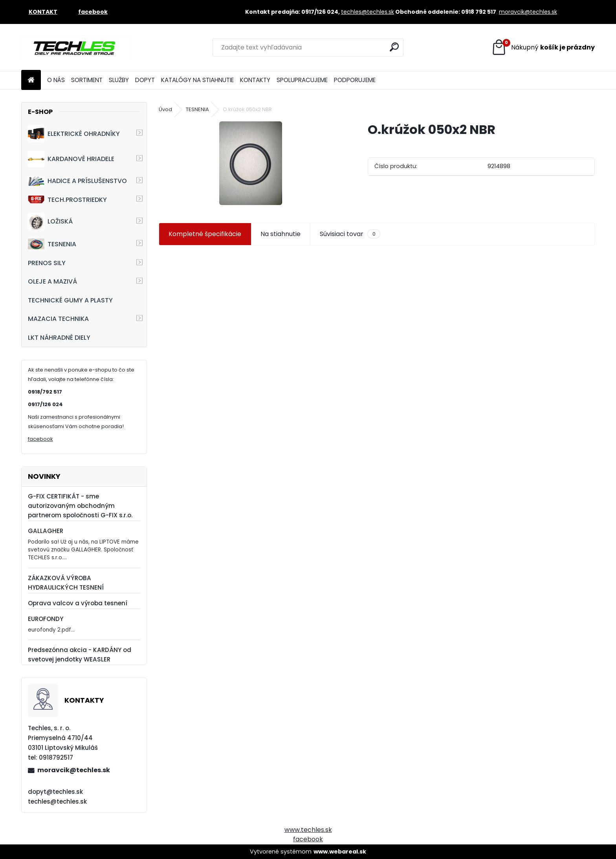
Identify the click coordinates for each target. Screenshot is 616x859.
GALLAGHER (46, 531)
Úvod (165, 109)
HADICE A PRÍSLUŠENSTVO (77, 181)
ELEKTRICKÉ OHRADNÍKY (74, 134)
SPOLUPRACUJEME (302, 80)
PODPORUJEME (355, 80)
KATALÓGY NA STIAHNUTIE (197, 80)
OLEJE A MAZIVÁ (52, 281)
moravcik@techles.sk (528, 12)
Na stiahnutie (280, 234)
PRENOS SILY (47, 263)
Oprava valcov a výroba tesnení (78, 603)
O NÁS (56, 80)
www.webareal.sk (340, 852)
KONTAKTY (255, 80)
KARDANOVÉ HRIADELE (71, 159)
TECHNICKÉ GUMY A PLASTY (70, 300)
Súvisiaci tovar (350, 234)
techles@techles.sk (368, 12)
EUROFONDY (46, 619)
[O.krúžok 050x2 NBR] (251, 163)
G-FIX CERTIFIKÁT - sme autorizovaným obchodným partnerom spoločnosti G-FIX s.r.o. (80, 506)
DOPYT (145, 80)
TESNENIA (52, 244)
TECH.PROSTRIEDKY (67, 200)
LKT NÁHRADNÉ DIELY (59, 338)
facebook (40, 439)
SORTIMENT (87, 80)
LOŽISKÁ (50, 222)
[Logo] (75, 48)
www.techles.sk (308, 830)
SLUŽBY (119, 80)
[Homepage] (31, 80)
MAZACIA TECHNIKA (58, 319)
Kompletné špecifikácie (205, 234)
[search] (394, 47)
